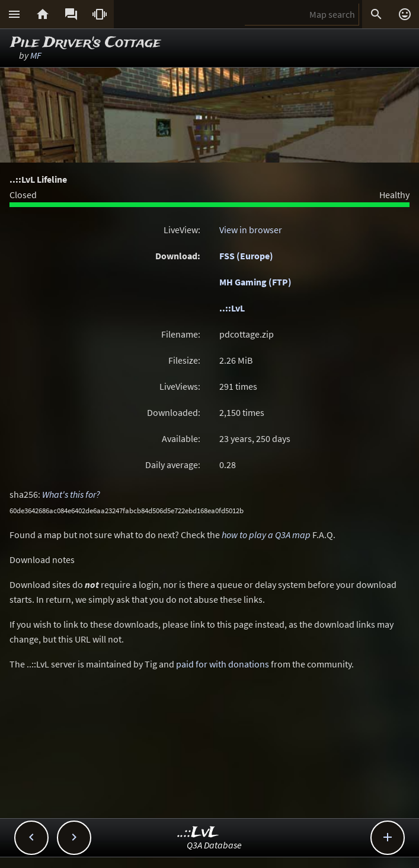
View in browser (251, 230)
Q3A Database (214, 845)
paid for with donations (223, 664)
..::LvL (232, 308)
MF (36, 55)
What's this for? (71, 494)
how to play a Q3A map (266, 535)
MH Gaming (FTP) (255, 282)
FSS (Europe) (246, 256)
